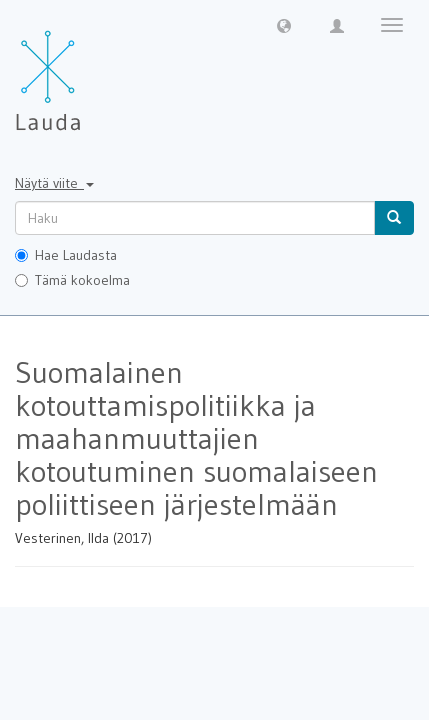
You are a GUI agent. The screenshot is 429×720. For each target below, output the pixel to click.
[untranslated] (195, 218)
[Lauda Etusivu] (90, 70)
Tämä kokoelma (72, 280)
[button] (284, 25)
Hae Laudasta (66, 255)
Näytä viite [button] (54, 183)
